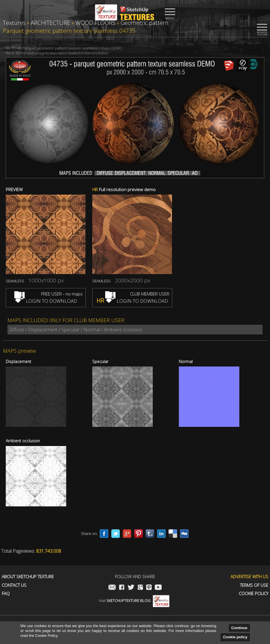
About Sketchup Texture (28, 577)
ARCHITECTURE (50, 23)
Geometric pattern (145, 23)
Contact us (14, 585)
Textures (14, 23)
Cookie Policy (254, 594)
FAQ (6, 594)
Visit (134, 601)
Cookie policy (235, 637)
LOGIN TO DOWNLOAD (46, 301)
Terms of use (254, 585)
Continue (239, 628)
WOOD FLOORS (95, 23)
